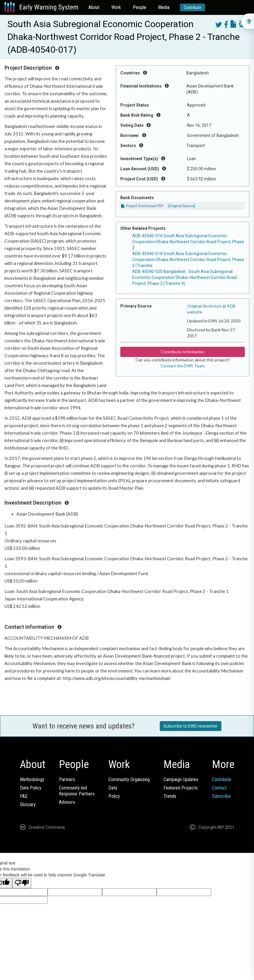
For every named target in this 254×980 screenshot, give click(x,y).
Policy (114, 796)
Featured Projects (181, 788)
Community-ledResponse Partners (77, 791)
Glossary (28, 805)
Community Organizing (129, 780)
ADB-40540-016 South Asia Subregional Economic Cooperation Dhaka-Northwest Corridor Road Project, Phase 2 (188, 242)
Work (116, 7)
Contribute (193, 7)
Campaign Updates (181, 780)
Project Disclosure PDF (142, 206)
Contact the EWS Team (183, 366)
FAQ (24, 796)
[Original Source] (181, 206)
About (94, 7)
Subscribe (221, 796)
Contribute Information (183, 352)
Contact (219, 788)
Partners (67, 780)
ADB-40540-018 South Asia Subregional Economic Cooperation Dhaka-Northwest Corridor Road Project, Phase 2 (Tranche (188, 260)
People (140, 7)
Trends (170, 796)
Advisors (67, 802)
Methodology (32, 780)
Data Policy (31, 788)
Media (164, 7)
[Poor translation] (22, 883)
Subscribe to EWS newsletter (191, 726)
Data (113, 788)
